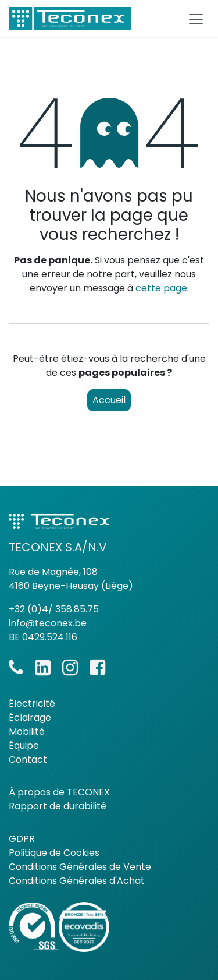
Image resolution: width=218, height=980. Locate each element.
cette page (161, 288)
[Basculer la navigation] (196, 19)
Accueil (109, 400)
